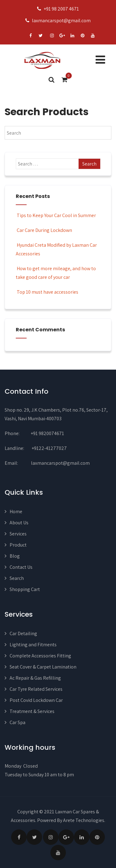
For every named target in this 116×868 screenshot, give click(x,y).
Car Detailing (23, 633)
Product (18, 545)
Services (18, 534)
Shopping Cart (25, 589)
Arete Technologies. (84, 820)
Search (17, 578)
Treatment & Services (32, 711)
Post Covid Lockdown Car (36, 700)
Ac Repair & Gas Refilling (35, 678)
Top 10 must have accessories (47, 292)
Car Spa (17, 722)
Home (16, 512)
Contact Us (21, 567)
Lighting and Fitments (33, 645)
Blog (15, 556)
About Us (19, 523)
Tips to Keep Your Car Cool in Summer (56, 215)
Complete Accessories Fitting (40, 656)
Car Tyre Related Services (36, 689)
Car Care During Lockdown (44, 230)
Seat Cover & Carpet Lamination (43, 667)
